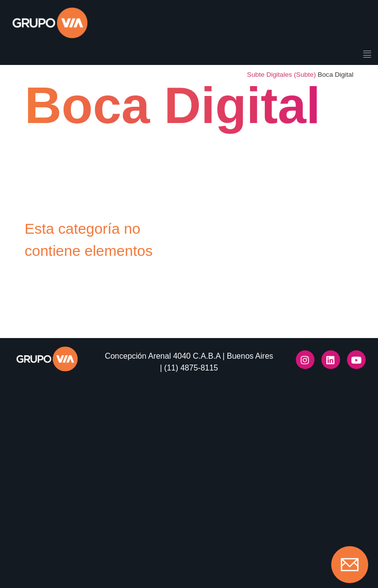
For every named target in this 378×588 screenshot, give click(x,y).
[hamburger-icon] (367, 55)
